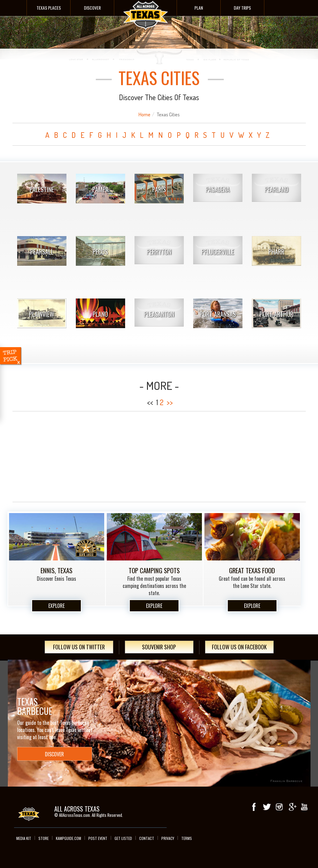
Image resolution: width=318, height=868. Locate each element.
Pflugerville (218, 252)
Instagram (279, 807)
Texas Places (49, 8)
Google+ (292, 807)
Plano (100, 314)
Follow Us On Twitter (79, 647)
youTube (304, 807)
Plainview (42, 314)
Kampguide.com (68, 838)
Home (144, 114)
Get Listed (123, 838)
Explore (56, 606)
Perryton (159, 252)
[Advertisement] (159, 457)
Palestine (42, 189)
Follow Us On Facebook (239, 647)
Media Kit (24, 838)
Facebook (254, 807)
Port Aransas (218, 314)
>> (170, 402)
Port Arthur (276, 314)
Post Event (98, 838)
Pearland (276, 189)
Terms (187, 838)
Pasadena (218, 189)
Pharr (276, 252)
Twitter (267, 807)
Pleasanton (159, 314)
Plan (199, 8)
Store (44, 838)
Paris (159, 189)
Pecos (100, 252)
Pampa (100, 189)
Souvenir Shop (159, 647)
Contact (147, 838)
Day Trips (242, 8)
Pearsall (42, 252)
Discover (92, 8)
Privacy (168, 838)
